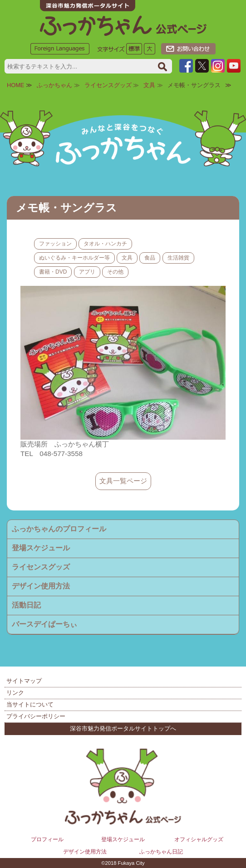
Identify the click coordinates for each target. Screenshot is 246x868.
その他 (115, 272)
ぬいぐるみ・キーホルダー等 (74, 258)
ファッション (55, 244)
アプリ (87, 272)
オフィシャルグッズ (199, 839)
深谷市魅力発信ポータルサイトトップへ (123, 728)
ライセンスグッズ (108, 85)
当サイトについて (30, 704)
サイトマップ (24, 681)
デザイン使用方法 (41, 586)
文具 (149, 85)
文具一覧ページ (123, 481)
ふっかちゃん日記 (161, 852)
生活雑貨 (178, 258)
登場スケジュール (41, 548)
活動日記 (26, 605)
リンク (15, 693)
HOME (15, 85)
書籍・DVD (53, 272)
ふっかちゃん (54, 85)
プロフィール (47, 839)
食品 (150, 258)
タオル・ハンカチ (105, 244)
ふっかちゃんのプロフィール (59, 529)
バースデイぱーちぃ (44, 624)
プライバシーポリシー (36, 716)
